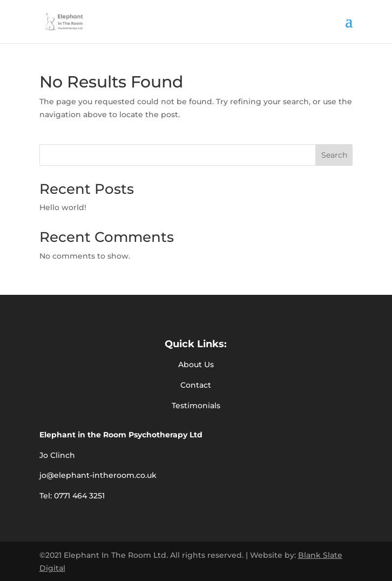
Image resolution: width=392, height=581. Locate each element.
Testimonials (196, 406)
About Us (196, 364)
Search (334, 155)
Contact (196, 385)
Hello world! (63, 207)
